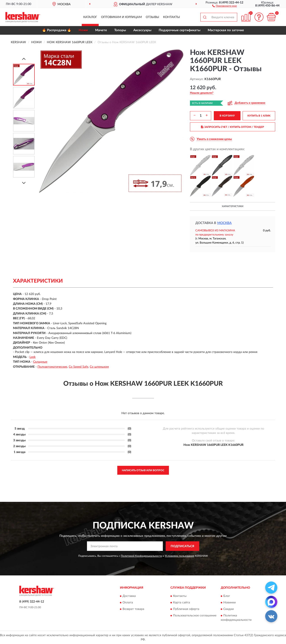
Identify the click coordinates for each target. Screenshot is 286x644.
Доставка (129, 596)
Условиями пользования (180, 556)
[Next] (24, 183)
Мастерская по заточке (226, 30)
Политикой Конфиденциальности (141, 556)
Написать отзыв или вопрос (143, 470)
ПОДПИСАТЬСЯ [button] (182, 546)
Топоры (120, 30)
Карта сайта (181, 603)
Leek (33, 357)
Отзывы (152, 17)
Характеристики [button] (233, 206)
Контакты (172, 17)
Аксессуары (142, 30)
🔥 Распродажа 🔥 (57, 30)
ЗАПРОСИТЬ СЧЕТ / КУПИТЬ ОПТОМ (233, 127)
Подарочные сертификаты (180, 30)
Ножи (83, 30)
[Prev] (24, 59)
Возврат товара (133, 609)
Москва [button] (224, 223)
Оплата (128, 603)
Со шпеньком (99, 367)
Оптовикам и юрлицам (121, 17)
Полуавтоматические (52, 367)
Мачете (101, 30)
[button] (225, 6)
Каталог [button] (90, 17)
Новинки (230, 603)
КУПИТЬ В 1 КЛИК (259, 116)
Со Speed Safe (78, 367)
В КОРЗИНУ (227, 116)
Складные (40, 362)
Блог (227, 596)
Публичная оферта (186, 609)
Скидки (229, 609)
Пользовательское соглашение (195, 616)
